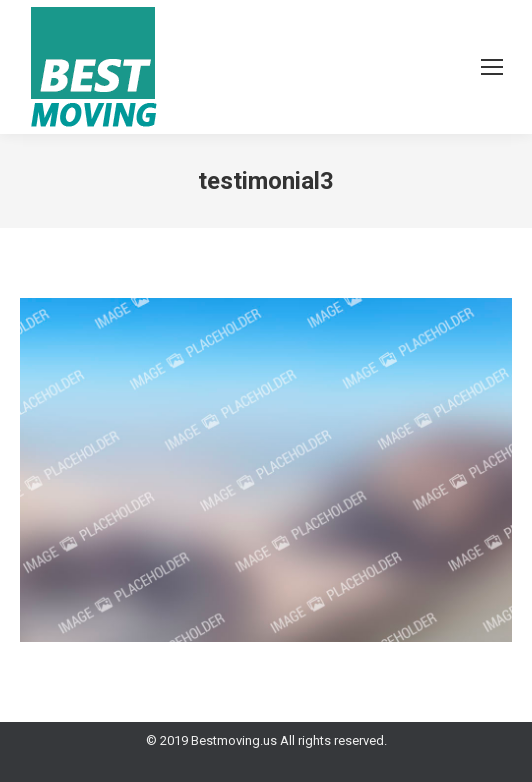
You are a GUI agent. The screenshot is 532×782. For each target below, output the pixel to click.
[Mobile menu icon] (492, 67)
